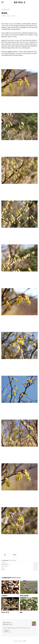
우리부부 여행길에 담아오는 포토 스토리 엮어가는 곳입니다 (16, 628)
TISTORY (20, 641)
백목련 (3, 570)
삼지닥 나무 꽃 (4, 566)
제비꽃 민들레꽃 (4, 565)
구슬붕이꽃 (4, 563)
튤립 (2, 568)
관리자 (25, 641)
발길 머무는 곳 (20, 2)
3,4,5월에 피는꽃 (5, 560)
